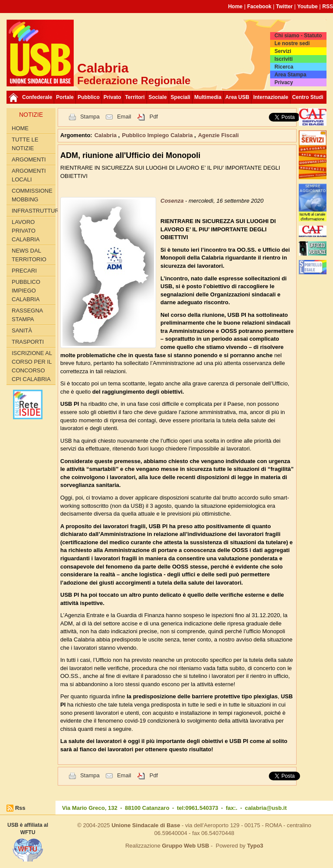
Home (235, 7)
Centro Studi (308, 97)
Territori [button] (135, 97)
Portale (65, 97)
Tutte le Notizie (25, 144)
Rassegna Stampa (27, 315)
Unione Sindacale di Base (146, 825)
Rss (20, 808)
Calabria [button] (106, 135)
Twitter (284, 7)
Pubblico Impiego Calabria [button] (158, 135)
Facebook (259, 7)
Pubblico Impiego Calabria (26, 291)
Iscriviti (284, 59)
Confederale (37, 97)
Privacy (284, 82)
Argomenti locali (29, 175)
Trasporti (28, 342)
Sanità (22, 330)
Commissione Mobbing (32, 195)
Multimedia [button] (208, 97)
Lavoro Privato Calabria (26, 231)
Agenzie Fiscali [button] (219, 135)
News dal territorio (29, 255)
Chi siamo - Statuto (298, 36)
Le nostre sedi (292, 43)
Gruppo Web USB (185, 846)
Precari (24, 271)
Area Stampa (290, 75)
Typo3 (255, 846)
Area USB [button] (237, 97)
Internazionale (271, 97)
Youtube (308, 7)
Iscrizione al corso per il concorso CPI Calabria (32, 366)
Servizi (283, 51)
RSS (328, 7)
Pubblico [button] (89, 97)
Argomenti (29, 159)
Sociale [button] (158, 97)
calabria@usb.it (266, 808)
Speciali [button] (181, 97)
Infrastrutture (34, 211)
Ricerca (284, 67)
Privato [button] (113, 97)
